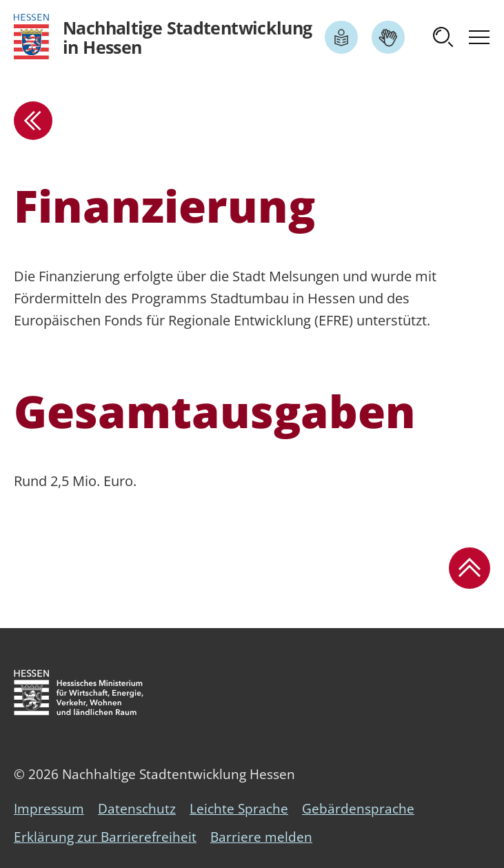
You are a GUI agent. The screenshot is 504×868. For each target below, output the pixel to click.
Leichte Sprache (239, 809)
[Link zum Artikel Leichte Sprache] (341, 37)
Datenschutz (137, 809)
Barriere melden (261, 837)
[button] (443, 37)
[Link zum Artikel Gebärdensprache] (388, 37)
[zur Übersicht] (33, 121)
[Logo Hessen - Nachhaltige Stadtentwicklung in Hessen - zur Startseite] (163, 37)
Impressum (49, 809)
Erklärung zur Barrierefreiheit (105, 837)
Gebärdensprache (358, 809)
